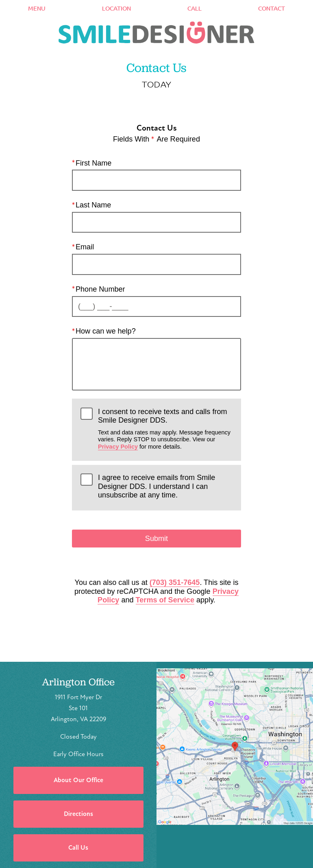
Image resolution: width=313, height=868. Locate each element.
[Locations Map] (235, 746)
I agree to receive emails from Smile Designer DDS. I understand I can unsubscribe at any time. (156, 486)
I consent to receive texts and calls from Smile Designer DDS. (165, 429)
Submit (156, 539)
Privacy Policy (118, 447)
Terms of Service (165, 600)
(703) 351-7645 (175, 582)
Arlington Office (78, 682)
